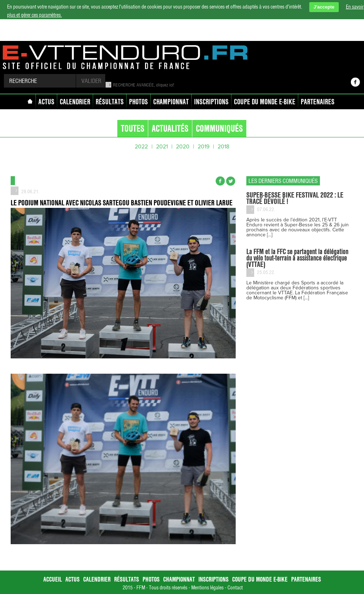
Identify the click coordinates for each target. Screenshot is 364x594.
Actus (46, 102)
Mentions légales (207, 588)
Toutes (133, 128)
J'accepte (324, 7)
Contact (235, 588)
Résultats (110, 102)
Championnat (171, 102)
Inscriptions (211, 102)
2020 (183, 147)
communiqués (219, 128)
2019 (204, 147)
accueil (31, 102)
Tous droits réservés (168, 588)
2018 (223, 147)
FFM (141, 588)
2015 (128, 588)
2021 (162, 147)
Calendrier (75, 102)
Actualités (170, 128)
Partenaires (318, 102)
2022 (141, 147)
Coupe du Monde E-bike (265, 102)
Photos (138, 102)
